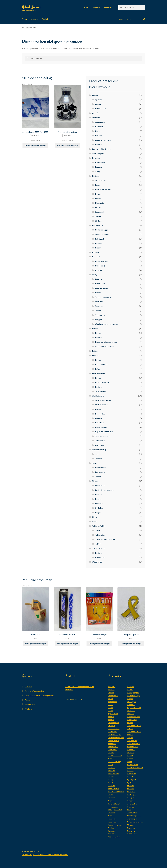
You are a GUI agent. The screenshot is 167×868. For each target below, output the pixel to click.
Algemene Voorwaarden (34, 691)
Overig (98, 171)
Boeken (95, 95)
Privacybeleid (27, 855)
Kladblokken (100, 284)
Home (27, 28)
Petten (98, 293)
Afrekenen (108, 7)
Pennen (98, 198)
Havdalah (96, 158)
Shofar (95, 463)
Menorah (96, 252)
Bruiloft (95, 113)
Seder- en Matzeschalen (105, 346)
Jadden (98, 454)
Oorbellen (99, 508)
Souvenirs (99, 306)
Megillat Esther (101, 364)
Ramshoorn (100, 472)
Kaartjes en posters (103, 189)
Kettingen (99, 503)
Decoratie (99, 127)
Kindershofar (100, 468)
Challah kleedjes (102, 405)
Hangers (99, 499)
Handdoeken (100, 414)
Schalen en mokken (103, 297)
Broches (98, 494)
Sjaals (95, 517)
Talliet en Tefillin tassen (105, 539)
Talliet (98, 530)
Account (87, 7)
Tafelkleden (100, 441)
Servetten (99, 302)
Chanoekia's (100, 122)
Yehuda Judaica (31, 7)
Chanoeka (96, 118)
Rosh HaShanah (98, 373)
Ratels (98, 369)
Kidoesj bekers (101, 427)
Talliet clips (100, 535)
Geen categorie (98, 154)
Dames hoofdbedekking (102, 149)
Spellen (98, 216)
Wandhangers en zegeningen (107, 324)
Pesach (95, 329)
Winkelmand (97, 7)
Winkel (45, 19)
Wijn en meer (97, 562)
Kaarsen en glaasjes (103, 140)
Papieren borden (102, 288)
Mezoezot (96, 257)
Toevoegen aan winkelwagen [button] (35, 145)
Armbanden (100, 486)
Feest (97, 185)
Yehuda (25, 19)
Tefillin (98, 544)
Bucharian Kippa (102, 230)
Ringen (98, 512)
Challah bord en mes (103, 400)
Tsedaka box (100, 315)
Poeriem (96, 355)
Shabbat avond (98, 396)
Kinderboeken (101, 109)
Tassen (98, 311)
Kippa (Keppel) (98, 225)
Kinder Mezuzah (102, 261)
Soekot (95, 521)
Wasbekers (100, 445)
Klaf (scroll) (100, 266)
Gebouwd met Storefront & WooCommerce (51, 855)
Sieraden (96, 481)
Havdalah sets (101, 163)
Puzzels (98, 207)
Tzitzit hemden (98, 548)
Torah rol (99, 459)
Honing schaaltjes (102, 382)
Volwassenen (100, 557)
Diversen (99, 131)
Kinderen (99, 145)
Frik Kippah (100, 239)
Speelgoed (99, 212)
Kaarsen (98, 167)
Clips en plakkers (102, 234)
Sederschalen (100, 391)
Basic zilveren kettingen (105, 490)
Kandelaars (100, 423)
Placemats (100, 203)
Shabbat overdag (99, 450)
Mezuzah (99, 270)
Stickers (98, 221)
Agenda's (99, 100)
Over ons (35, 19)
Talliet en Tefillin (99, 526)
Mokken (98, 194)
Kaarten (98, 279)
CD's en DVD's (101, 180)
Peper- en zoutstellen (104, 432)
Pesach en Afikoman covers (106, 342)
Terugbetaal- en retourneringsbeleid (39, 695)
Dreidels (98, 136)
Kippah (98, 248)
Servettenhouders (102, 436)
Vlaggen (98, 320)
